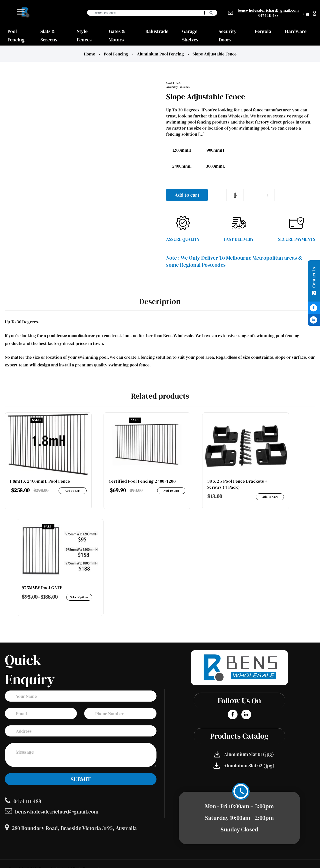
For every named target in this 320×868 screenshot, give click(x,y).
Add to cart (187, 195)
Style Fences (84, 35)
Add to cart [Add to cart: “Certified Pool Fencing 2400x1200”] (171, 491)
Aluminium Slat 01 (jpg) (244, 754)
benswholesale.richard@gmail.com (268, 10)
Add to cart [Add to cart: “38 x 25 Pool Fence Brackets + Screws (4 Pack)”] (270, 497)
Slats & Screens (49, 35)
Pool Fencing (16, 35)
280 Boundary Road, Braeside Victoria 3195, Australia (71, 828)
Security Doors (228, 35)
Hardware (296, 31)
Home (89, 54)
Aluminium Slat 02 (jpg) (244, 766)
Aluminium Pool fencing (160, 54)
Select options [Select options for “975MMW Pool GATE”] (79, 597)
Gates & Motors (117, 35)
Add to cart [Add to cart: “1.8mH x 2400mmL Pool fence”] (73, 491)
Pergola (263, 31)
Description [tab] (160, 302)
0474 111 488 (268, 15)
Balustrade (157, 31)
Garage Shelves (190, 35)
